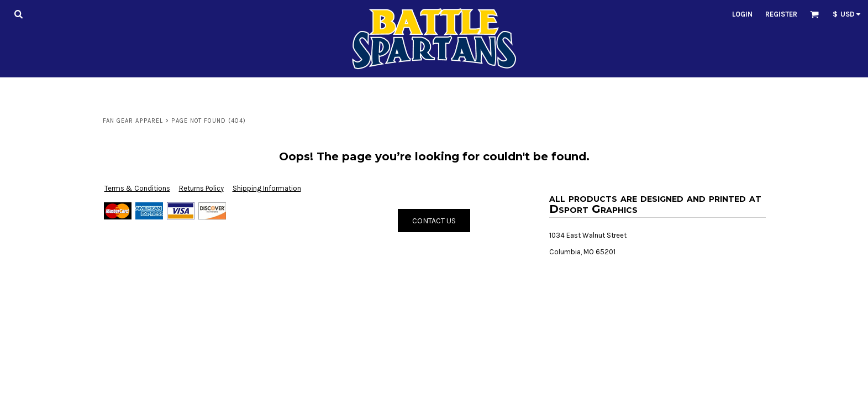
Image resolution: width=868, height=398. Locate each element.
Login (742, 14)
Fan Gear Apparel (133, 121)
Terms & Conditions (137, 188)
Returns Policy (201, 188)
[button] (18, 14)
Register (781, 14)
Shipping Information (267, 188)
